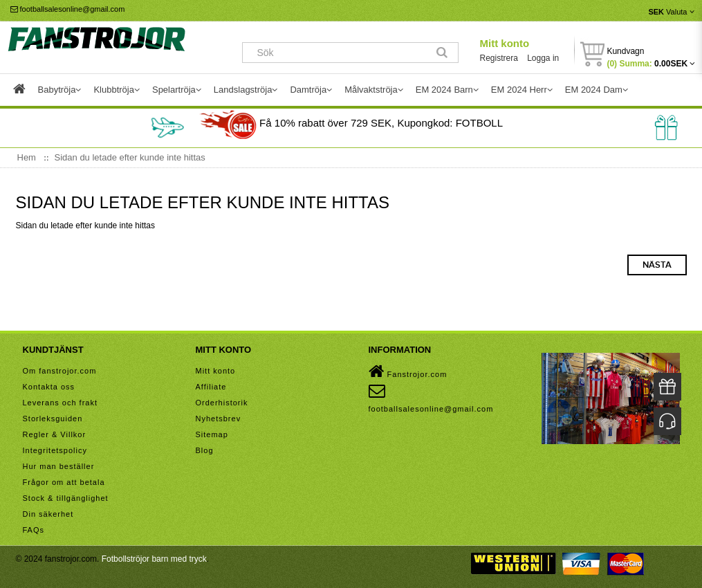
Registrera (498, 58)
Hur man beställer (59, 466)
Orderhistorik (222, 403)
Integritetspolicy (55, 450)
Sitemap (212, 434)
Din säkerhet (48, 514)
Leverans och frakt (61, 403)
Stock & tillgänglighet (66, 498)
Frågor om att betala (64, 482)
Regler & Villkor (55, 434)
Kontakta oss (49, 387)
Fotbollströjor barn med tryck (154, 559)
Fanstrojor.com (408, 371)
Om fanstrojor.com (60, 371)
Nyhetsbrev (219, 419)
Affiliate (211, 387)
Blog (205, 450)
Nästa (657, 265)
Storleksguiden (53, 419)
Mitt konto (504, 43)
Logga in (543, 58)
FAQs (34, 530)
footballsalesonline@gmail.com (68, 9)
